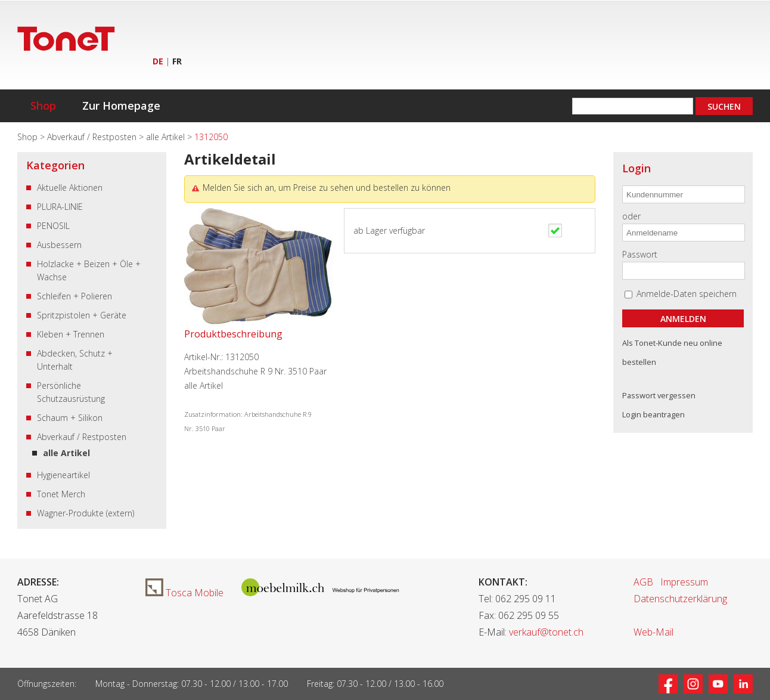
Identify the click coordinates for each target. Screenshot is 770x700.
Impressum (684, 582)
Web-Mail (653, 632)
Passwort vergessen (659, 395)
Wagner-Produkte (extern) (86, 513)
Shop (43, 106)
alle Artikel (167, 137)
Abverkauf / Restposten (93, 137)
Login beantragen (653, 414)
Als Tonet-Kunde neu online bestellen (672, 352)
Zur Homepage (121, 106)
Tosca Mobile (184, 593)
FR (177, 61)
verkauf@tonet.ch (546, 632)
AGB (643, 582)
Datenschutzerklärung (680, 599)
